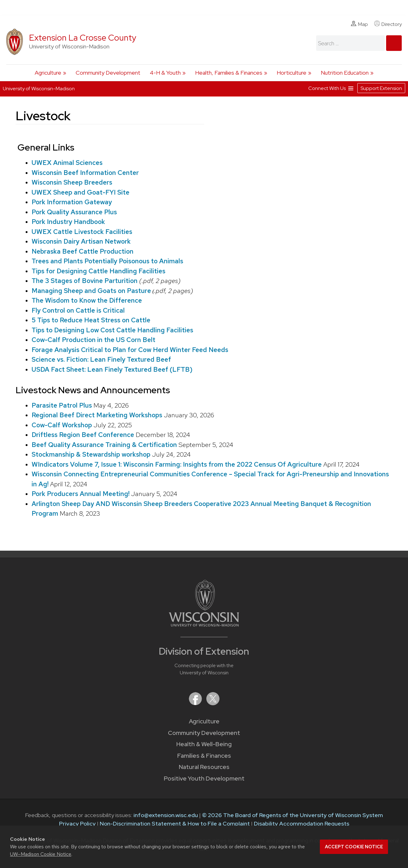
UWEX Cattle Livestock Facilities (82, 232)
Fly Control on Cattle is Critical (78, 310)
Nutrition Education (345, 73)
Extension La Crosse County (83, 38)
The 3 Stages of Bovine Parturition (85, 281)
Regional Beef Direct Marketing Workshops (97, 415)
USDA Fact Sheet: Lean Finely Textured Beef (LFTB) (112, 369)
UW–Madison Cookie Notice (41, 854)
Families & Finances (204, 756)
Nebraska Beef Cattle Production (83, 251)
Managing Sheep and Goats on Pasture (92, 291)
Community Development (108, 73)
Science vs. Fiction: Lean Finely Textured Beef (101, 359)
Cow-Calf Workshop (62, 425)
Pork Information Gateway (72, 202)
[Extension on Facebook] (196, 703)
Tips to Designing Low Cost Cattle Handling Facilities (112, 330)
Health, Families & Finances (229, 73)
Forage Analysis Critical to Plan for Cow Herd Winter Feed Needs (130, 350)
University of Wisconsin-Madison (39, 89)
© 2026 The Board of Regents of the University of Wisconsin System (292, 815)
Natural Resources (204, 767)
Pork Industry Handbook (68, 222)
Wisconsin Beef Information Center (85, 173)
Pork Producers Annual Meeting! (81, 494)
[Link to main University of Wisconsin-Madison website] (204, 625)
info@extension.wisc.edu (166, 815)
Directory (388, 24)
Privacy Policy (77, 823)
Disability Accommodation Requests (302, 823)
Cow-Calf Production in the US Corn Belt (93, 340)
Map (359, 24)
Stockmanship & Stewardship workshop (91, 454)
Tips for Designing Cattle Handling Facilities (98, 271)
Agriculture (48, 73)
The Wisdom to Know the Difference (87, 300)
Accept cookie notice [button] (354, 847)
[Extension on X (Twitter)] (213, 703)
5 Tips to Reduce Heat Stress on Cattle (91, 320)
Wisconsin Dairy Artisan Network (81, 241)
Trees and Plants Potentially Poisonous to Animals (107, 261)
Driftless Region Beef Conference (83, 435)
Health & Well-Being (204, 744)
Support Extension (381, 88)
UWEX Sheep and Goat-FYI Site (81, 192)
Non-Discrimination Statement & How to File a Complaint (175, 823)
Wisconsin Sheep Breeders (72, 182)
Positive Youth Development (204, 779)
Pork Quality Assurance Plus (74, 212)
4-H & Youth (165, 73)
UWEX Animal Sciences (67, 163)
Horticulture (292, 73)
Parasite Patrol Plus (62, 405)
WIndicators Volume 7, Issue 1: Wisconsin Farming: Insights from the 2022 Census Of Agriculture (177, 464)
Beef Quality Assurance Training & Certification (104, 445)
